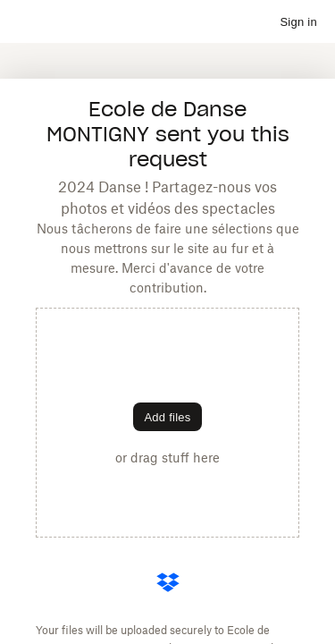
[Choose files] (167, 417)
